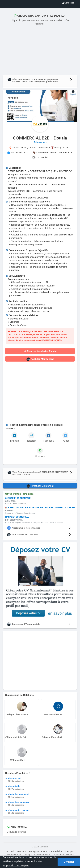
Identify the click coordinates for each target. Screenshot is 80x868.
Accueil (10, 851)
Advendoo (40, 142)
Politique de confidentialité (37, 855)
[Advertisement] (40, 49)
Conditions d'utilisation (63, 855)
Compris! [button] (69, 862)
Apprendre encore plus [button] (16, 866)
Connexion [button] (69, 3)
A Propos (69, 851)
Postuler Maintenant (40, 359)
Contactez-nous (14, 855)
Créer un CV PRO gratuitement (31, 851)
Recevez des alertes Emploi (40, 351)
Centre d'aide (56, 851)
